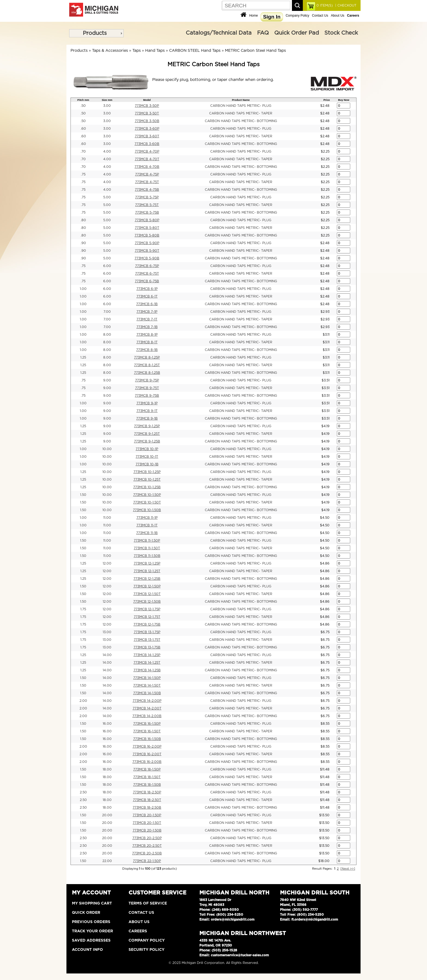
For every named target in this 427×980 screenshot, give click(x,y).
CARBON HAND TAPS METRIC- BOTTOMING (241, 121)
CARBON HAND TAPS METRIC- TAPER (241, 113)
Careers (138, 931)
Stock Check (341, 33)
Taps (137, 51)
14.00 (107, 655)
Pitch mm (83, 100)
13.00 (107, 632)
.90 (83, 243)
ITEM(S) (325, 5)
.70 (83, 151)
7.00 (107, 312)
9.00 (107, 380)
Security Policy (147, 950)
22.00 (107, 861)
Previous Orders (91, 922)
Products (95, 33)
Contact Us (320, 16)
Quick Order (86, 913)
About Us (338, 16)
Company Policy (298, 16)
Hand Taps (155, 51)
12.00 (107, 563)
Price (327, 100)
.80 (83, 220)
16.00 (107, 724)
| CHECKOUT (345, 5)
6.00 (107, 266)
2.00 (83, 701)
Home (254, 16)
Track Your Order (92, 931)
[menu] (96, 33)
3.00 (107, 106)
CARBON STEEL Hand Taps (195, 51)
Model (147, 100)
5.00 (107, 197)
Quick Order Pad (297, 33)
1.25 (83, 357)
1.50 (83, 495)
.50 (83, 106)
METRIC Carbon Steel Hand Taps (255, 51)
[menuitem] (96, 33)
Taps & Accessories (110, 51)
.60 (83, 129)
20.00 (107, 815)
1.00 (83, 289)
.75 (83, 174)
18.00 (107, 769)
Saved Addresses (91, 940)
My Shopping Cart (92, 903)
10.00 (107, 449)
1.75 (83, 609)
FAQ (263, 33)
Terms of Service (148, 903)
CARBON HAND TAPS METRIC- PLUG (241, 106)
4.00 (107, 151)
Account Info (87, 950)
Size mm (107, 100)
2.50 (83, 792)
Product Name (241, 100)
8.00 (107, 335)
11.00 (107, 518)
